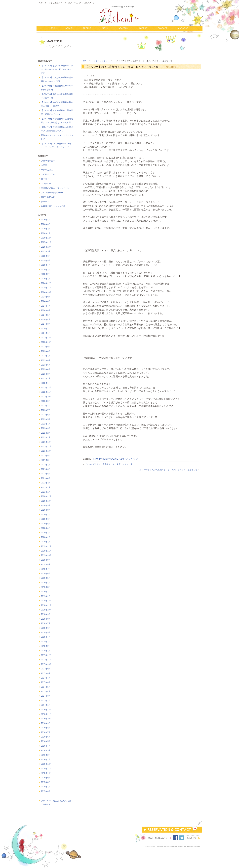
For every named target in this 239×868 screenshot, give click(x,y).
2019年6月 (46, 574)
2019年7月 (46, 569)
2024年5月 (46, 315)
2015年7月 (46, 787)
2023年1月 (46, 383)
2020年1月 (46, 542)
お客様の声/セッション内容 (53, 206)
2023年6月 (46, 360)
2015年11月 (46, 769)
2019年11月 (46, 551)
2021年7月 (46, 465)
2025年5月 (46, 261)
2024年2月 (46, 329)
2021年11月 (46, 447)
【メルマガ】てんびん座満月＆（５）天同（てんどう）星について (168, 470)
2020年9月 (46, 505)
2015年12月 (46, 764)
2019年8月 (46, 564)
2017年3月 (46, 696)
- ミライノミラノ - (101, 61)
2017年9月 (46, 669)
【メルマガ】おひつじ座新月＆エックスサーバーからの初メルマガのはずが (57, 69)
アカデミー (46, 184)
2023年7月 (46, 356)
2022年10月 (46, 397)
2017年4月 (46, 691)
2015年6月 (46, 791)
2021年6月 (46, 469)
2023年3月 (46, 374)
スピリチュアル (48, 174)
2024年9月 (46, 297)
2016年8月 (46, 728)
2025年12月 (46, 238)
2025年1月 (46, 279)
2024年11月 (46, 288)
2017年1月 (46, 705)
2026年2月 (46, 229)
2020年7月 (46, 515)
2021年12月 (46, 442)
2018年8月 (46, 619)
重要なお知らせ (48, 197)
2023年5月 (46, 365)
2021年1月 (46, 492)
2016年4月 (46, 746)
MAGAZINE (183, 28)
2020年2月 (46, 537)
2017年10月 (46, 664)
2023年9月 (46, 347)
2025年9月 (46, 251)
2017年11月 (46, 660)
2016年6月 (46, 737)
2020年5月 (46, 524)
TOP (53, 28)
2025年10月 (46, 247)
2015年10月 (46, 773)
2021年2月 (46, 487)
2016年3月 (46, 750)
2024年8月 (46, 301)
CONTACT (162, 28)
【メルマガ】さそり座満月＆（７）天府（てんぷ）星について (113, 464)
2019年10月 (46, 555)
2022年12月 (46, 388)
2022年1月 (46, 437)
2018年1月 (46, 651)
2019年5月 (46, 578)
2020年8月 (46, 510)
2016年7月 (46, 732)
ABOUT (69, 28)
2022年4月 (46, 424)
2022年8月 (46, 406)
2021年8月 (46, 460)
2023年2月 (46, 378)
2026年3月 (46, 224)
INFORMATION (100, 459)
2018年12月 (46, 601)
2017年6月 (46, 682)
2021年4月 (46, 478)
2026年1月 (46, 233)
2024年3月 (46, 324)
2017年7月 (46, 678)
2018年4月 (46, 637)
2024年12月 (46, 283)
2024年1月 (46, 333)
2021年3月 (46, 483)
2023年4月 (46, 369)
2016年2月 (46, 755)
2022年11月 (46, 392)
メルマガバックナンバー (129, 459)
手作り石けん (47, 170)
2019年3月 (46, 587)
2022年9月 (46, 401)
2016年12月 (46, 710)
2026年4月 (46, 220)
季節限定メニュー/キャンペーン (55, 188)
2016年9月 (46, 723)
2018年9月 (46, 614)
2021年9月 (46, 456)
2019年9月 (46, 560)
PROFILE (87, 28)
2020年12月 (46, 496)
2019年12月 (46, 546)
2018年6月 (46, 628)
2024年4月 (46, 319)
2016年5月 (46, 741)
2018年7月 (46, 623)
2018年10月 (46, 610)
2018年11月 (46, 605)
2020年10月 (46, 501)
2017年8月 (46, 673)
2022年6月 (46, 415)
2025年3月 (46, 270)
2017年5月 (46, 687)
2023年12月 (46, 338)
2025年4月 (46, 265)
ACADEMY (123, 28)
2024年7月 (46, 306)
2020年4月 (46, 528)
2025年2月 (46, 274)
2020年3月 (46, 533)
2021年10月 (46, 451)
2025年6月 (46, 256)
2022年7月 (46, 410)
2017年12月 (46, 655)
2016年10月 (46, 719)
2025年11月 (46, 242)
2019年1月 (46, 596)
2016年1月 (46, 760)
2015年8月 (46, 782)
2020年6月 (46, 519)
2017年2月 (46, 701)
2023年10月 (46, 342)
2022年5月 (46, 419)
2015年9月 (46, 778)
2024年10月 (46, 292)
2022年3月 (46, 428)
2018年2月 (46, 646)
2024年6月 (46, 310)
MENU (105, 28)
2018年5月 (46, 632)
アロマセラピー (48, 161)
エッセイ (45, 179)
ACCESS (143, 28)
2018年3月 (46, 642)
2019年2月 (46, 592)
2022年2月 (46, 433)
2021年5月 (46, 474)
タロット (45, 202)
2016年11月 (46, 714)
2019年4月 (46, 583)
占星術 (44, 165)
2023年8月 (46, 351)
